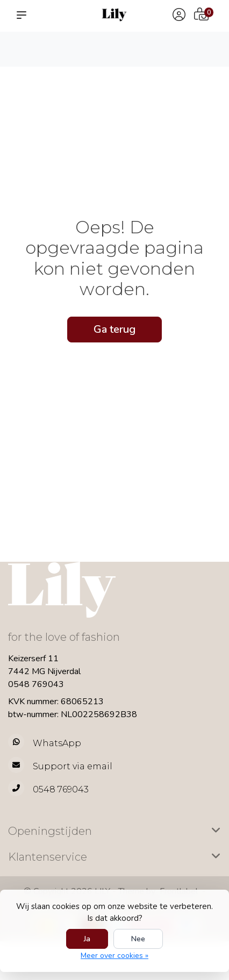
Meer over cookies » (114, 956)
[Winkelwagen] (201, 16)
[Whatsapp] (114, 743)
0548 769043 (36, 684)
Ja (87, 939)
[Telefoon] (114, 789)
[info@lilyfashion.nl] (114, 766)
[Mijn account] (179, 16)
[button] (24, 15)
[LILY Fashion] (114, 15)
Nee (138, 939)
